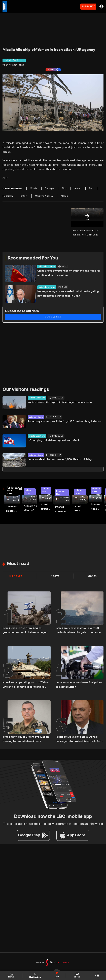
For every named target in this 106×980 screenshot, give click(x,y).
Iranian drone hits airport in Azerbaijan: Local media (60, 402)
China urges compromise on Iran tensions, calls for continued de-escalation (69, 273)
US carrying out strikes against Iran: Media (54, 440)
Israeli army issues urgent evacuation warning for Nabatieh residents (26, 739)
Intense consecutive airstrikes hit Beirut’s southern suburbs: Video (63, 510)
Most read (18, 564)
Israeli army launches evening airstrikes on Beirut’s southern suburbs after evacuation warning (81, 509)
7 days (55, 576)
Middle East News (47, 267)
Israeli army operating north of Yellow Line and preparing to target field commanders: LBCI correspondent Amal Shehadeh (26, 685)
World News (10, 492)
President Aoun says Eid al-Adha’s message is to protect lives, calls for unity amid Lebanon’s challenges (78, 740)
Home (11, 975)
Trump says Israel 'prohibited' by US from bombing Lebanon (65, 421)
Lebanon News (36, 417)
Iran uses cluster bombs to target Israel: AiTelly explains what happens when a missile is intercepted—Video (13, 509)
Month (92, 576)
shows (77, 975)
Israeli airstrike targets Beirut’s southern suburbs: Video (46, 507)
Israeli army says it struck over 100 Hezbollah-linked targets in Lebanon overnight (78, 631)
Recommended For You (33, 258)
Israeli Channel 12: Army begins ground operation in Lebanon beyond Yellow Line (26, 631)
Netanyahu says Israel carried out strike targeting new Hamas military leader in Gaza (68, 294)
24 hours (16, 576)
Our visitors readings (26, 390)
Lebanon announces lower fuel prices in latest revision (79, 685)
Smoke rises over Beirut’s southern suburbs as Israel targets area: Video (96, 507)
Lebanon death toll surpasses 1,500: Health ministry (60, 460)
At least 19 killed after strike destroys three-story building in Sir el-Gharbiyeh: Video (31, 509)
